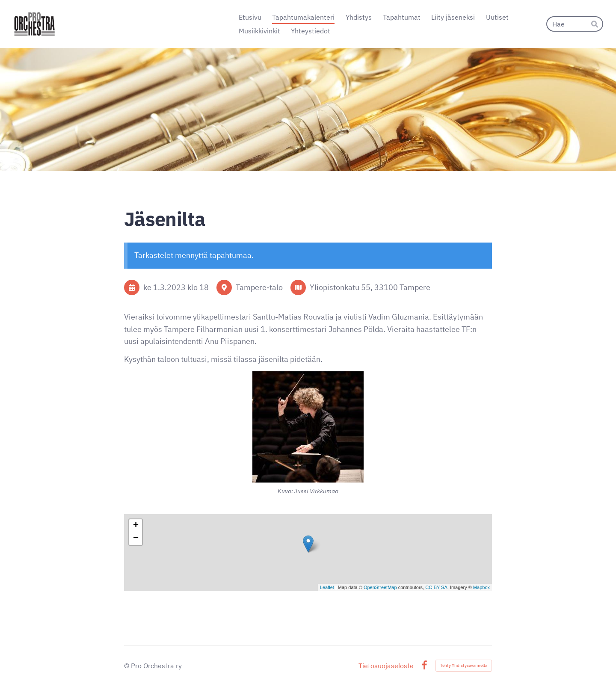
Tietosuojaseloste (386, 666)
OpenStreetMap (380, 587)
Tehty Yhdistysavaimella (464, 665)
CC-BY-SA (436, 587)
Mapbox (481, 587)
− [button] (136, 539)
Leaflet (327, 587)
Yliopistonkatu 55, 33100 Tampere (370, 287)
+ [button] (136, 526)
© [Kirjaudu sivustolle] (127, 666)
